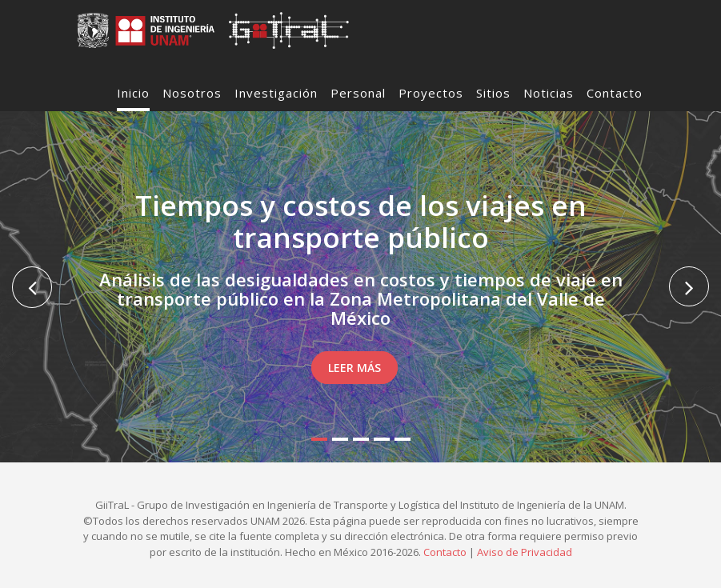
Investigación (276, 93)
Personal (358, 93)
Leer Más (354, 368)
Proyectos (431, 93)
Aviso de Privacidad (525, 552)
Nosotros (192, 93)
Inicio (133, 93)
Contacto (615, 93)
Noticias (549, 93)
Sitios (493, 93)
